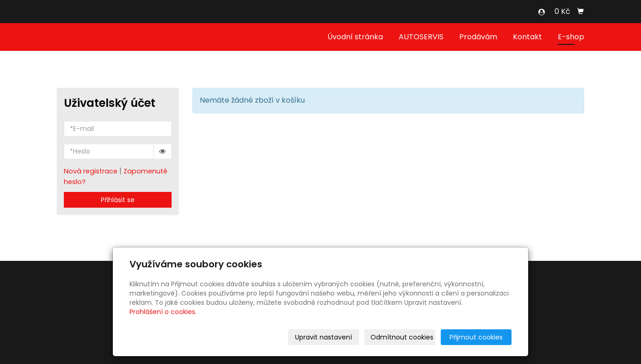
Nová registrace (91, 171)
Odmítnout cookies (402, 337)
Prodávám (478, 37)
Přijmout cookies (476, 337)
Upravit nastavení (324, 337)
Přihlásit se (118, 200)
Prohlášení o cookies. (163, 312)
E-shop (571, 37)
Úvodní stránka (355, 37)
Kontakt (527, 37)
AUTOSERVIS (421, 37)
